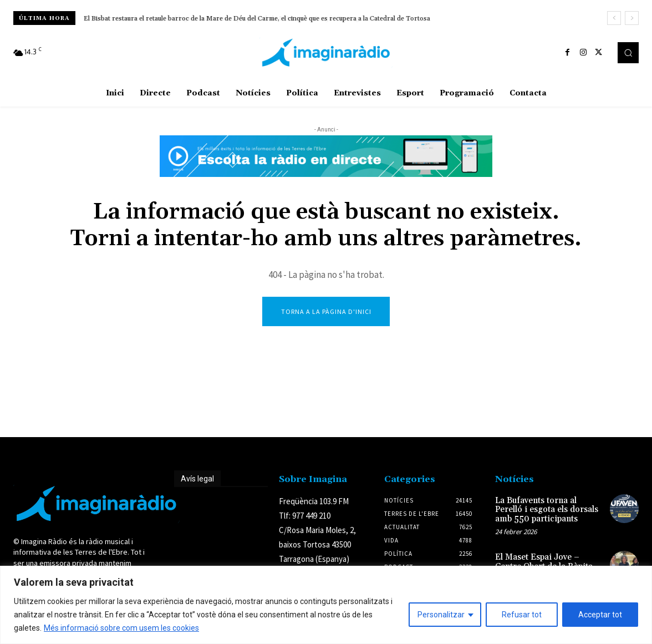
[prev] (614, 18)
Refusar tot (522, 615)
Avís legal (197, 480)
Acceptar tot (600, 615)
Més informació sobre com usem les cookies (121, 628)
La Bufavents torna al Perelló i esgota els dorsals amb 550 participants (547, 511)
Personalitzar (441, 615)
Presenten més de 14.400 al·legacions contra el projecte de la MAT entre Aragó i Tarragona (221, 19)
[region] (326, 605)
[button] (628, 53)
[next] (632, 18)
